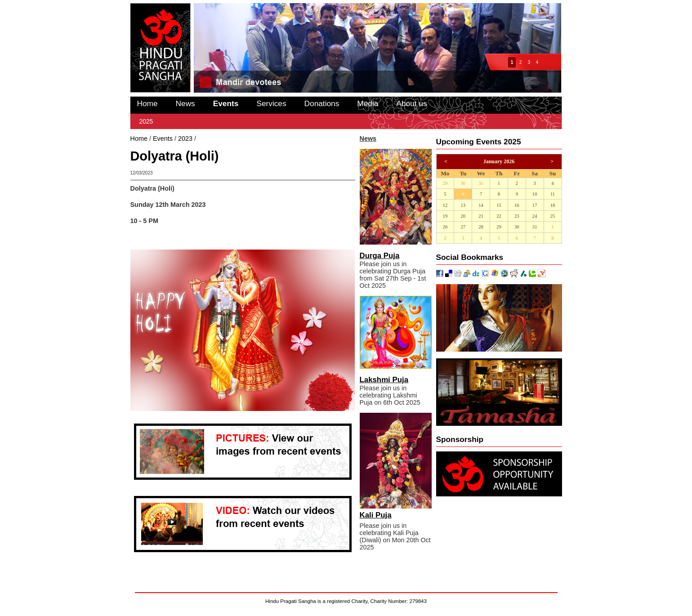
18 (553, 205)
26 (445, 227)
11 (553, 194)
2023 (185, 138)
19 (445, 216)
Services (271, 103)
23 (517, 216)
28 (481, 227)
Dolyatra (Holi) (219, 138)
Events (226, 103)
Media (368, 103)
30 (463, 183)
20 (463, 216)
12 (445, 205)
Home (147, 103)
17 (535, 205)
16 (517, 205)
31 (481, 183)
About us (411, 103)
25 (553, 216)
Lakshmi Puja (384, 380)
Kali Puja (376, 515)
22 (499, 216)
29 (445, 183)
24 (535, 216)
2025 (146, 121)
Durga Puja (380, 256)
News (185, 103)
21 (481, 216)
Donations (322, 103)
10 (535, 194)
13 (463, 205)
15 (499, 205)
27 (463, 227)
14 (481, 205)
